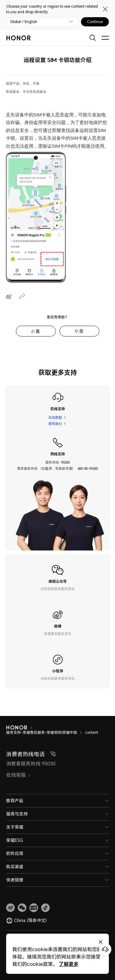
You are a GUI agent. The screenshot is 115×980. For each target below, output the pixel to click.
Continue (95, 22)
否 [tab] (81, 331)
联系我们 (55, 424)
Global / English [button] (24, 22)
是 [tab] (38, 331)
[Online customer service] (105, 949)
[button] (22, 908)
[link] (10, 908)
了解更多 (66, 964)
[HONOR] (21, 728)
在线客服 (55, 417)
